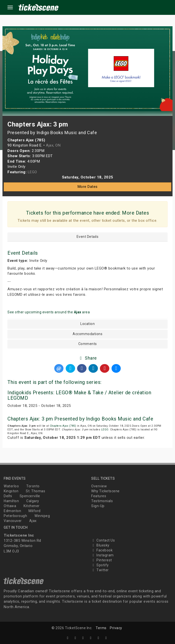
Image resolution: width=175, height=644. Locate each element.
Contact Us (103, 540)
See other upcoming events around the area (49, 312)
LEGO (105, 430)
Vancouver (13, 521)
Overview (99, 486)
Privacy (116, 628)
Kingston (11, 491)
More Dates (88, 187)
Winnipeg (42, 516)
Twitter (100, 570)
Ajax (33, 521)
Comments (88, 344)
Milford (35, 511)
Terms (101, 628)
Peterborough (15, 516)
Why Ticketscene (105, 491)
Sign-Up (98, 506)
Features (99, 496)
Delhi (8, 496)
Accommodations (87, 334)
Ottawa (10, 506)
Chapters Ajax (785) (63, 426)
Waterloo (11, 486)
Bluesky (100, 545)
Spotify (100, 565)
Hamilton (11, 501)
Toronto (33, 486)
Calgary (33, 501)
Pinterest (102, 560)
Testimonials (102, 501)
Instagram (102, 555)
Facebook (102, 550)
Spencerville (30, 496)
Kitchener (32, 506)
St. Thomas (35, 491)
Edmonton (12, 511)
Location (87, 324)
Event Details (88, 237)
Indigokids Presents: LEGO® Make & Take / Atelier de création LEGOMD (79, 395)
